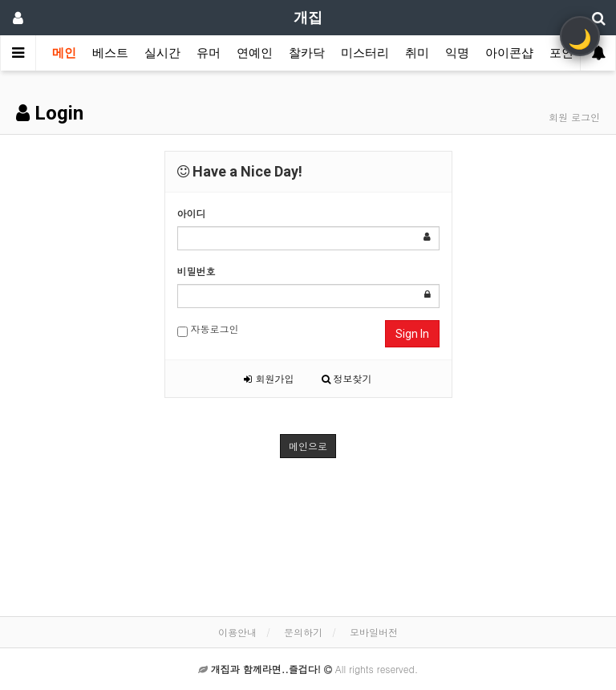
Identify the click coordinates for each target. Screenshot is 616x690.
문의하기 (303, 632)
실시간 (162, 53)
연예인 (255, 53)
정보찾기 (347, 378)
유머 (209, 53)
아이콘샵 (509, 53)
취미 (417, 53)
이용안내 (237, 632)
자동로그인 (208, 329)
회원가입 (269, 378)
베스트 (110, 53)
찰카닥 (307, 53)
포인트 (567, 53)
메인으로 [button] (308, 446)
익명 (457, 53)
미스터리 (365, 53)
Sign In (412, 334)
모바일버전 (374, 632)
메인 (64, 53)
